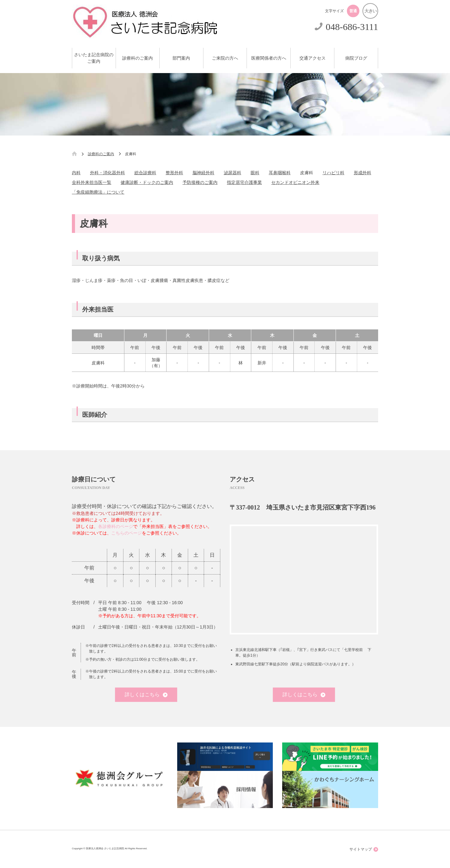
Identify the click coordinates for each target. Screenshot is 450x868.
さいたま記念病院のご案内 (94, 58)
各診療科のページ (116, 526)
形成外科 (362, 173)
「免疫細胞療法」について (98, 192)
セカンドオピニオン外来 (295, 182)
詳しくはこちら (146, 695)
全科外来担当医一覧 (92, 182)
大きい (370, 11)
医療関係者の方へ (269, 58)
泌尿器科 (232, 173)
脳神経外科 (203, 173)
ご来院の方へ (225, 58)
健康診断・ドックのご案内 (147, 182)
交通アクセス (312, 58)
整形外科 (174, 173)
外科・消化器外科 (107, 173)
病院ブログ (356, 58)
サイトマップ (364, 849)
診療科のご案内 (137, 58)
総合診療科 (145, 173)
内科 (76, 173)
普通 (353, 11)
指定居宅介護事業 (244, 182)
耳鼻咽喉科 (280, 173)
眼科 (255, 173)
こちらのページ (127, 533)
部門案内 (181, 58)
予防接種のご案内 (200, 182)
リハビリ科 (333, 173)
